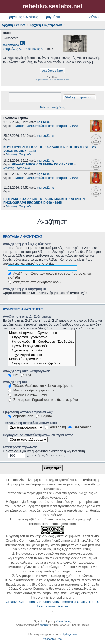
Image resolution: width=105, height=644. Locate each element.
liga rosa (43, 122)
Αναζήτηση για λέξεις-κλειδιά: (27, 244)
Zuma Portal (63, 621)
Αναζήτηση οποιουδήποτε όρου (34, 282)
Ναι (13, 375)
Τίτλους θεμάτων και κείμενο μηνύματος (41, 386)
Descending (80, 427)
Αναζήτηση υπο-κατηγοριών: (27, 371)
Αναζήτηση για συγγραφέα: (25, 289)
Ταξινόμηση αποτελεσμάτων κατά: (31, 423)
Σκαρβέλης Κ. (12, 49)
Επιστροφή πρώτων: (20, 447)
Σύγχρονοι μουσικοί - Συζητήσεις (42, 364)
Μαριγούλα (11, 45)
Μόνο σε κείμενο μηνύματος (32, 390)
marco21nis (46, 136)
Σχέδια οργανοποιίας (42, 351)
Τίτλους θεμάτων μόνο (27, 395)
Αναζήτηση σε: (15, 382)
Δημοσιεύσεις (21, 416)
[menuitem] (49, 639)
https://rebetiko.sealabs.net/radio (52, 80)
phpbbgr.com (69, 634)
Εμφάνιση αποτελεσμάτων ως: (28, 412)
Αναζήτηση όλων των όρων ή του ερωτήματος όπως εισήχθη (50, 275)
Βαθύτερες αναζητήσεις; (52, 107)
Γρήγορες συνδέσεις (23, 17)
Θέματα (44, 416)
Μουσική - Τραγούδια (42, 359)
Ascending (55, 427)
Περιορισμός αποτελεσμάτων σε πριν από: (38, 435)
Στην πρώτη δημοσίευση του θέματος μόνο (43, 400)
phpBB (44, 625)
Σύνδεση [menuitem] (96, 17)
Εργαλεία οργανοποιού (42, 346)
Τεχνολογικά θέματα (42, 355)
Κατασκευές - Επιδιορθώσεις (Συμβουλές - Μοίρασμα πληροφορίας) (42, 342)
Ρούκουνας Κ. (34, 49)
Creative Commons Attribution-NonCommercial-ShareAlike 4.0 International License (52, 604)
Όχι (26, 375)
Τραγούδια (52, 17)
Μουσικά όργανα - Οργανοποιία (42, 333)
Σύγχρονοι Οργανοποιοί (42, 337)
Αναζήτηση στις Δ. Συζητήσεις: (28, 317)
